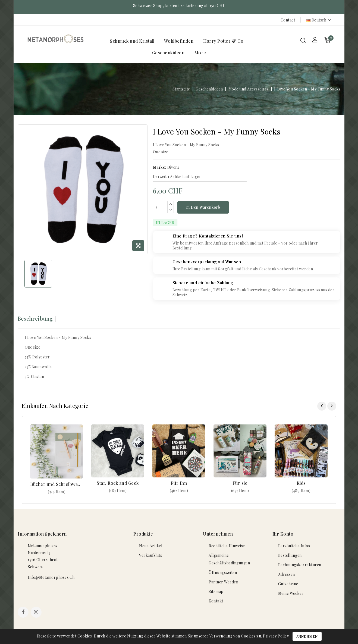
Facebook (24, 614)
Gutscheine (288, 585)
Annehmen (307, 636)
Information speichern (42, 535)
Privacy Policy (276, 636)
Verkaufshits (150, 556)
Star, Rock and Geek (118, 484)
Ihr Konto (283, 535)
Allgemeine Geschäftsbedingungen (229, 560)
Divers (173, 167)
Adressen (287, 575)
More (200, 53)
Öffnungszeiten (223, 573)
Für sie (240, 484)
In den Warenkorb (203, 208)
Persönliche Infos (294, 547)
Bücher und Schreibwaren (57, 485)
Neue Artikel (151, 547)
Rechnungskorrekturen (300, 566)
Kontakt (216, 602)
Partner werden (223, 583)
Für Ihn (179, 484)
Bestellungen (290, 556)
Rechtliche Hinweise (227, 547)
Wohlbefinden (179, 41)
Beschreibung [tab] (35, 319)
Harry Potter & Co (223, 41)
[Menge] (159, 208)
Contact (288, 20)
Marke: (160, 167)
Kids (301, 484)
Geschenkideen (168, 53)
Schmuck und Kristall (132, 41)
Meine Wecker (291, 594)
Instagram (37, 614)
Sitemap (216, 592)
